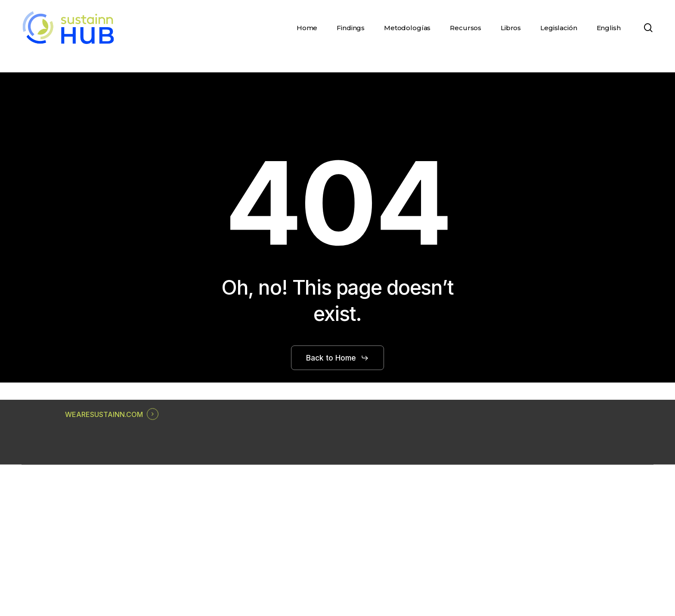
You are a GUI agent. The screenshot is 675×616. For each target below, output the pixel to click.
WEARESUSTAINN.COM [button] (104, 414)
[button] (337, 358)
